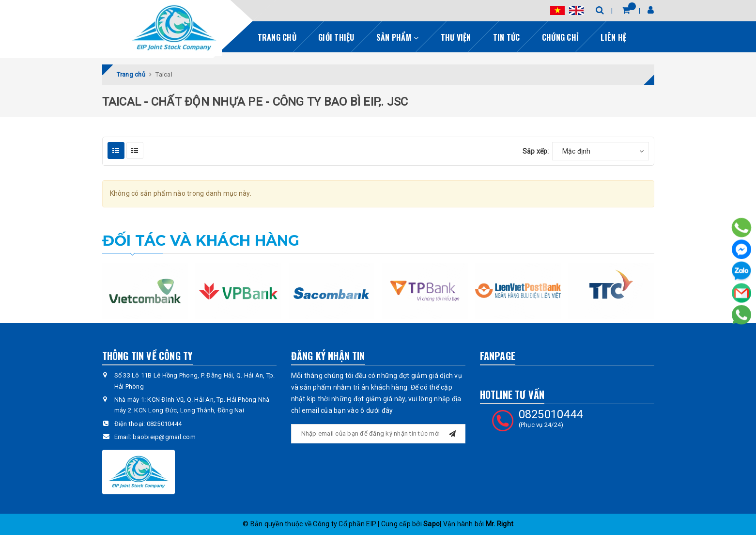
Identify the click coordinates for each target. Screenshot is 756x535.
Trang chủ (277, 37)
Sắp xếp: (536, 151)
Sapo (432, 524)
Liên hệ (613, 37)
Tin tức (507, 37)
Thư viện (456, 37)
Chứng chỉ (560, 37)
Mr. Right (500, 524)
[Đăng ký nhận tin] (452, 433)
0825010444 (164, 424)
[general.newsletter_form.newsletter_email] (378, 434)
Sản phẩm (398, 37)
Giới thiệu (336, 37)
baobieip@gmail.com (164, 437)
